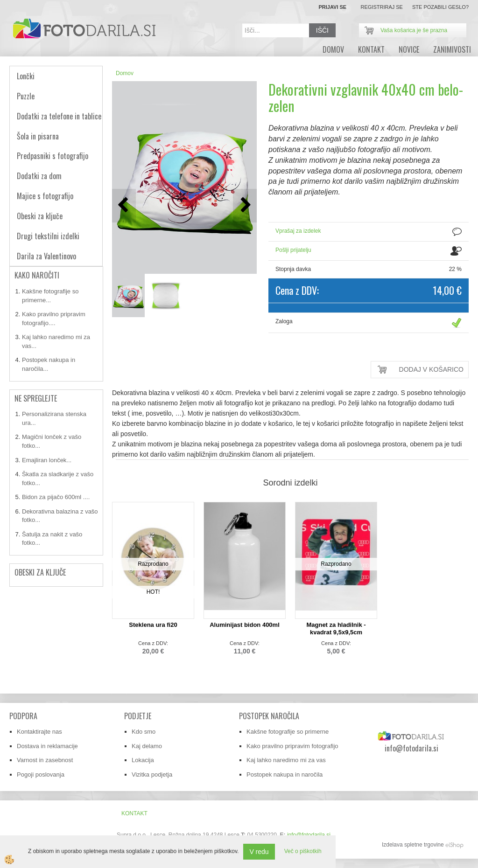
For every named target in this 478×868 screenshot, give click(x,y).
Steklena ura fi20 (153, 625)
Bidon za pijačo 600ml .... (56, 497)
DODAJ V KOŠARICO (431, 369)
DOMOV (333, 49)
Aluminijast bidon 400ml (245, 625)
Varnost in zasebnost (45, 760)
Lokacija (143, 760)
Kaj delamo (147, 746)
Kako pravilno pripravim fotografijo (292, 746)
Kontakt (371, 49)
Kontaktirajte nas (39, 732)
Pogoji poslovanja (41, 774)
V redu (259, 852)
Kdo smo (144, 732)
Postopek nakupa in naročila (285, 774)
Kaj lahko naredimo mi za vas (286, 760)
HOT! (153, 592)
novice (409, 49)
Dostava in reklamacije (47, 746)
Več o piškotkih (303, 851)
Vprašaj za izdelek (298, 231)
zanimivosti (452, 49)
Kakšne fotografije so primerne (288, 732)
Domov (125, 73)
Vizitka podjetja (152, 774)
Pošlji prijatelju (293, 250)
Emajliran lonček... (47, 460)
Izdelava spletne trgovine (413, 845)
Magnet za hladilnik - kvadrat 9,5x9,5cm (336, 628)
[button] (245, 205)
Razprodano (153, 564)
